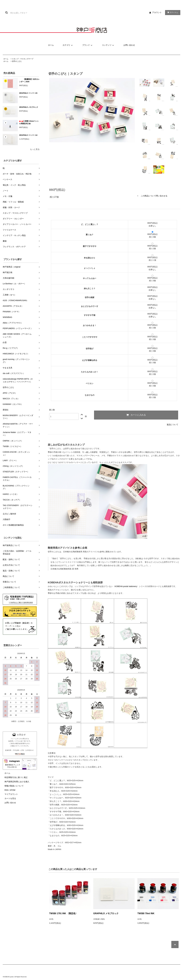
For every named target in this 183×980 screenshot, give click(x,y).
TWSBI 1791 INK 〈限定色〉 (63, 913)
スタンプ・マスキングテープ (23, 59)
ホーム (51, 45)
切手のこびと (17, 61)
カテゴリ (68, 45)
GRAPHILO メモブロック (29, 107)
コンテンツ (108, 45)
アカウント (157, 12)
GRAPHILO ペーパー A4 (28, 135)
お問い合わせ (129, 45)
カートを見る (10, 798)
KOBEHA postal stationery (126, 586)
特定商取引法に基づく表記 (16, 777)
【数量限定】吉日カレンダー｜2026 (29, 80)
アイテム (172, 12)
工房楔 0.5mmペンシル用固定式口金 (29, 122)
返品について (172, 425)
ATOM (13, 790)
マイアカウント (11, 794)
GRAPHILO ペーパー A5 (28, 93)
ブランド (88, 45)
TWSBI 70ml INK (146, 913)
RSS (6, 790)
